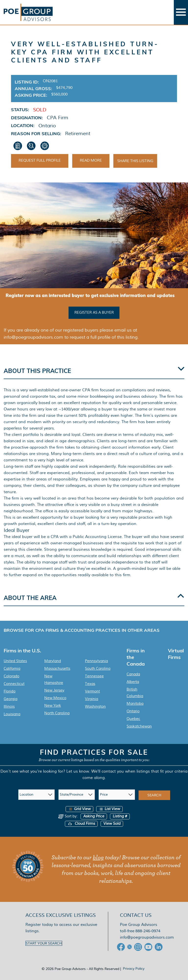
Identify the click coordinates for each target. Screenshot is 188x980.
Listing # (120, 816)
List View (109, 809)
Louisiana (12, 714)
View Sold (112, 824)
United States (15, 661)
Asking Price (94, 816)
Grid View (79, 809)
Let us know (78, 771)
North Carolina (57, 713)
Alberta (133, 682)
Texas (90, 684)
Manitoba (135, 704)
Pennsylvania (96, 661)
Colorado (12, 676)
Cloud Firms (81, 824)
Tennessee (94, 676)
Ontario (133, 711)
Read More (91, 160)
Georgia (11, 699)
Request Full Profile (40, 160)
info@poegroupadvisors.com (147, 937)
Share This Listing (135, 161)
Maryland (53, 661)
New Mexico (55, 698)
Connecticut (14, 684)
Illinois (9, 706)
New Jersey (54, 690)
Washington (95, 706)
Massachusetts (57, 669)
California (12, 669)
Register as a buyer (94, 312)
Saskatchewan (139, 726)
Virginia (92, 699)
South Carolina (98, 669)
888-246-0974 (148, 931)
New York (53, 705)
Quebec (133, 719)
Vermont (92, 691)
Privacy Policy (134, 968)
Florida (10, 691)
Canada (133, 674)
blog (98, 858)
